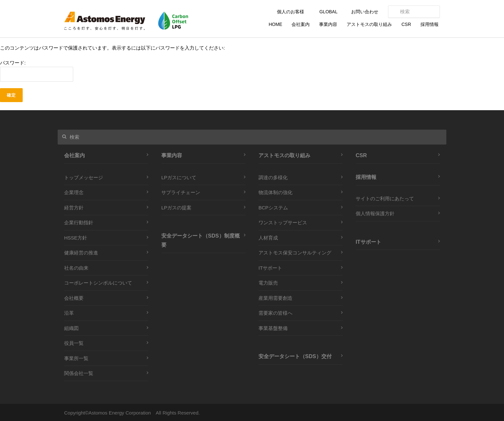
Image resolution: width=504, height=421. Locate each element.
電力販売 (268, 283)
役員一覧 (74, 343)
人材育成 (268, 238)
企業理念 (74, 192)
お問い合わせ (365, 12)
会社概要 (74, 298)
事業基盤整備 (273, 328)
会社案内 (301, 24)
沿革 (69, 313)
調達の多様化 (273, 177)
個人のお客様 (291, 12)
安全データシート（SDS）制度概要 (200, 240)
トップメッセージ (84, 177)
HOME (275, 24)
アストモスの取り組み (369, 24)
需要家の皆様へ (275, 313)
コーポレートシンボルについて (98, 283)
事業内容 (328, 24)
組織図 (71, 328)
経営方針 (74, 208)
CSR (406, 24)
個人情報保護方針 (375, 213)
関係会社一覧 (79, 373)
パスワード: (37, 71)
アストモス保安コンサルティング (295, 253)
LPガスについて (179, 177)
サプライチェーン (181, 192)
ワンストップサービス (283, 222)
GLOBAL (328, 12)
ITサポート (270, 268)
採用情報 (430, 24)
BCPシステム (273, 208)
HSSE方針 (76, 238)
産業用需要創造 (275, 298)
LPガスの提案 (176, 208)
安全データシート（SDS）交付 (295, 356)
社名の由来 (76, 268)
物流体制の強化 (275, 192)
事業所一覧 (76, 358)
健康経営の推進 (81, 253)
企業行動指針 (79, 222)
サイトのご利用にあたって (385, 199)
